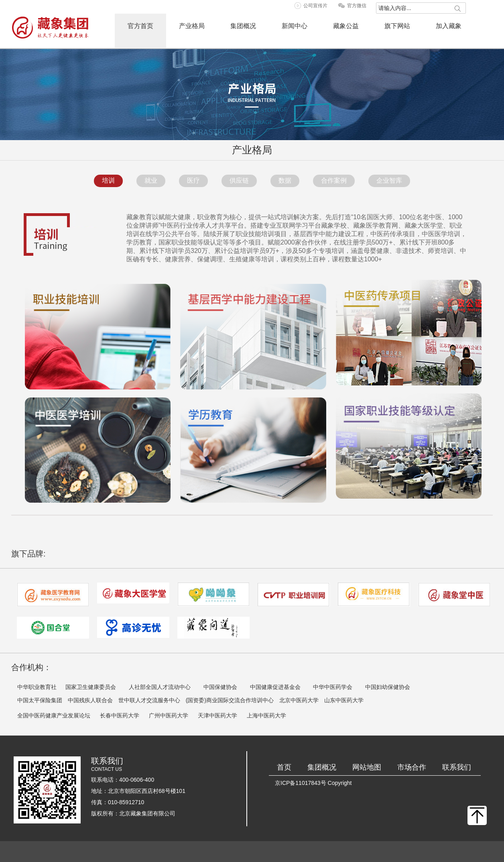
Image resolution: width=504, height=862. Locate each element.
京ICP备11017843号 (301, 783)
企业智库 (389, 180)
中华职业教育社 (37, 687)
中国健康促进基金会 (275, 687)
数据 (285, 180)
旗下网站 (397, 26)
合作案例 (334, 180)
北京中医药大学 (299, 700)
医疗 (193, 180)
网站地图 (367, 767)
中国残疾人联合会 (90, 700)
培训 (108, 180)
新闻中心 (295, 26)
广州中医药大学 (169, 715)
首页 (284, 767)
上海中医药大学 (266, 715)
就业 (151, 180)
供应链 (239, 180)
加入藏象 (449, 26)
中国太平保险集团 (40, 700)
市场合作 (412, 767)
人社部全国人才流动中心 (160, 687)
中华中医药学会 (333, 687)
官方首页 (140, 26)
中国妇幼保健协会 (388, 687)
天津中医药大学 (217, 715)
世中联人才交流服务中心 (149, 700)
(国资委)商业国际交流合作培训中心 (230, 700)
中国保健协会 (220, 687)
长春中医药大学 (120, 715)
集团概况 (243, 26)
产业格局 (192, 26)
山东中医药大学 (344, 700)
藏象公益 (346, 26)
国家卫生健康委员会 (91, 687)
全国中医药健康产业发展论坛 (54, 715)
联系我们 (457, 767)
